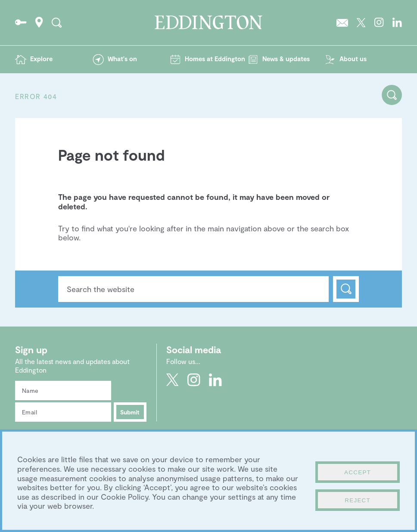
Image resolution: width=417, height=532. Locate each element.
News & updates (286, 59)
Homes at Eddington (215, 59)
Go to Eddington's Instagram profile (379, 22)
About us (353, 59)
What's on (122, 59)
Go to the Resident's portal (21, 22)
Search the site (57, 22)
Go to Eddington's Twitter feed (361, 22)
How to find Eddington (39, 22)
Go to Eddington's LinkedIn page (397, 22)
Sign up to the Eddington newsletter (342, 22)
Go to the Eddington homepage (208, 22)
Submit (130, 412)
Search (346, 289)
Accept (358, 472)
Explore (41, 59)
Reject (358, 500)
